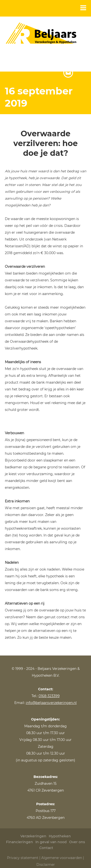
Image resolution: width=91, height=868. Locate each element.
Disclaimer (46, 865)
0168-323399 (49, 696)
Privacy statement (23, 858)
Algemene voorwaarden (62, 858)
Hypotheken (60, 836)
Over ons (77, 842)
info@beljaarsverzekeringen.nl (51, 703)
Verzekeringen (33, 836)
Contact (46, 848)
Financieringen (20, 842)
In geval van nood (51, 842)
